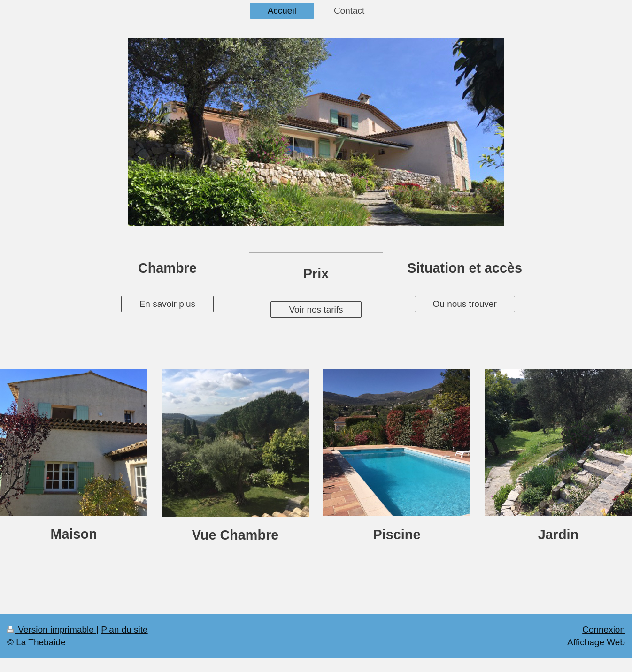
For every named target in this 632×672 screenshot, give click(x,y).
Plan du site (124, 630)
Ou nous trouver (465, 304)
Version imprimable (52, 630)
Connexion (604, 630)
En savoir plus (167, 304)
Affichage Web (596, 642)
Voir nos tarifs (316, 309)
